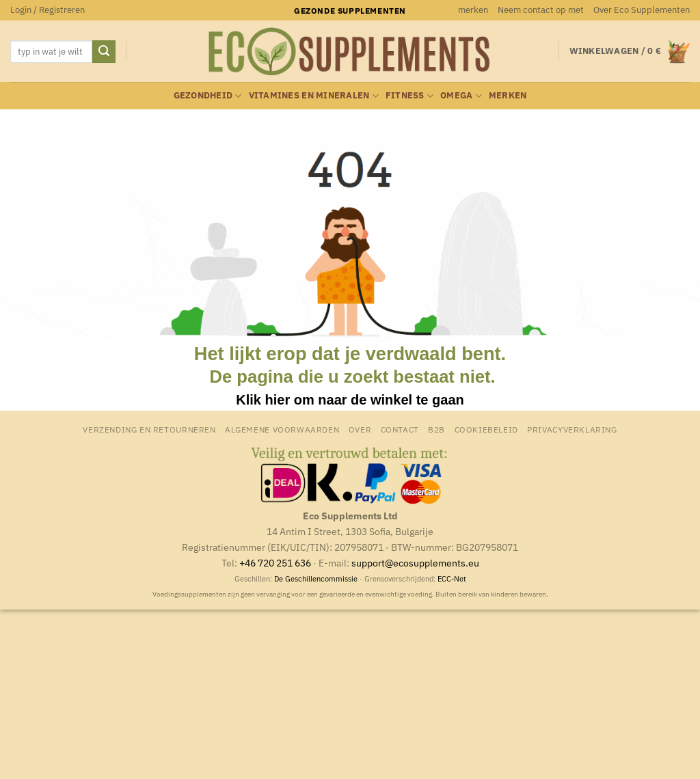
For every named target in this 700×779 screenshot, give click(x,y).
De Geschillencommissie (316, 579)
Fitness (409, 96)
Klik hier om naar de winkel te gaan (350, 400)
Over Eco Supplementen (642, 10)
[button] (48, 10)
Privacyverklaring (572, 429)
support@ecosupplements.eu (415, 563)
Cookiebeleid (486, 429)
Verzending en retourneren (149, 429)
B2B (436, 429)
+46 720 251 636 (275, 563)
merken (473, 10)
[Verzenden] (104, 52)
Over (360, 429)
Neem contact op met (541, 10)
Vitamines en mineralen (314, 96)
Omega (461, 96)
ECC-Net (452, 579)
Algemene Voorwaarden (282, 429)
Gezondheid (208, 96)
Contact (400, 429)
